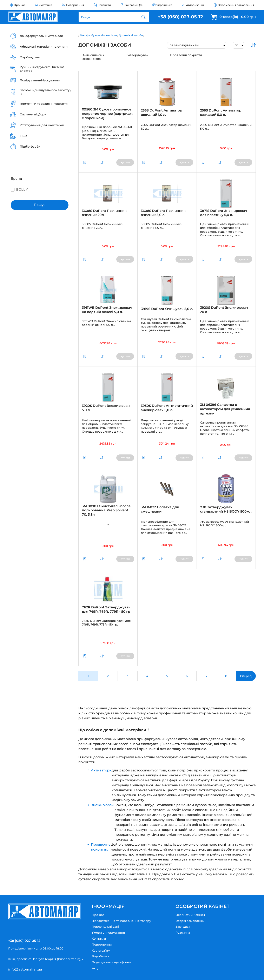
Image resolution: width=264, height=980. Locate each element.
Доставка (46, 5)
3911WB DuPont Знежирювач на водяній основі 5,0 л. (107, 310)
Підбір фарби (30, 147)
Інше (24, 136)
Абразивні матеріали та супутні (44, 47)
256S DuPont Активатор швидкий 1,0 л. (161, 113)
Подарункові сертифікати (112, 962)
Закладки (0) (134, 5)
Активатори (101, 770)
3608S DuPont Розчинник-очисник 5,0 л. (164, 213)
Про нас (20, 5)
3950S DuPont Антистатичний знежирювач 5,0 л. (167, 408)
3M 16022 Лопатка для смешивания (160, 509)
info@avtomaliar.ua (25, 969)
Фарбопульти (30, 57)
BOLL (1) (20, 190)
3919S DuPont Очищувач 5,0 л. (167, 309)
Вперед (246, 676)
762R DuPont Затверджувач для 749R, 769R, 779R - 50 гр (106, 609)
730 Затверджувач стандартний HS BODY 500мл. (226, 509)
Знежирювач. (103, 805)
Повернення (75, 5)
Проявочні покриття (186, 55)
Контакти (104, 5)
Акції (96, 968)
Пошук (40, 205)
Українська (164, 5)
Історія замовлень (190, 921)
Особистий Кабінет (190, 915)
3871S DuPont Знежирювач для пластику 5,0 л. (224, 213)
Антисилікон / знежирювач (93, 57)
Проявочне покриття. (101, 847)
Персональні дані (105, 927)
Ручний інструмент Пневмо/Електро (42, 69)
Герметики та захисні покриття (44, 104)
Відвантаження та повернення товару (121, 921)
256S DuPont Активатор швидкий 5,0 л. (221, 113)
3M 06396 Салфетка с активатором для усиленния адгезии (225, 409)
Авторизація (195, 5)
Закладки (183, 927)
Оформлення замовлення (236, 5)
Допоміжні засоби (131, 35)
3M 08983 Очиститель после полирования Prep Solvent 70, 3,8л (106, 510)
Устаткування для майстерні (42, 125)
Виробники (101, 956)
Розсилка (183, 933)
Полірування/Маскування (40, 80)
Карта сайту (101, 951)
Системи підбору (33, 114)
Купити (125, 162)
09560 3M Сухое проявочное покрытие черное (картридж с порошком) (107, 114)
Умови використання (108, 933)
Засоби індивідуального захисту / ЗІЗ (46, 92)
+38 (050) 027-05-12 (180, 17)
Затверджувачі (138, 55)
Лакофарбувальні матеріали (41, 36)
